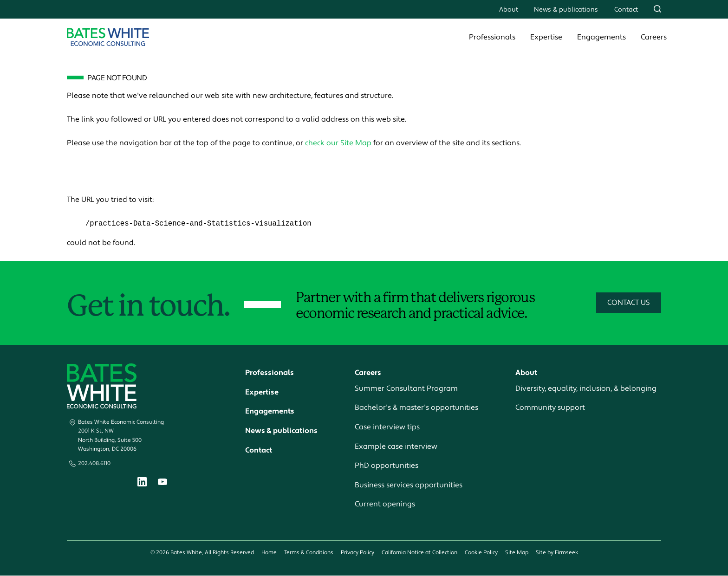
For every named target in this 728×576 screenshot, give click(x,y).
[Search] (657, 9)
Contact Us (629, 303)
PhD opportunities (387, 466)
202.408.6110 (94, 464)
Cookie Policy (481, 553)
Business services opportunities (409, 485)
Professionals (492, 37)
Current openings (385, 505)
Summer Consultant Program (406, 389)
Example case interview (396, 447)
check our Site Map (338, 143)
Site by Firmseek (557, 553)
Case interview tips (387, 427)
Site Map (517, 553)
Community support (550, 408)
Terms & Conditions (309, 553)
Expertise (546, 37)
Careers (654, 37)
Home (269, 553)
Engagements (601, 37)
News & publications (566, 10)
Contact (626, 10)
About (509, 10)
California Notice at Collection (419, 553)
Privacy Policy (357, 553)
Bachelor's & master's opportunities (416, 408)
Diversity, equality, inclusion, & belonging (586, 389)
